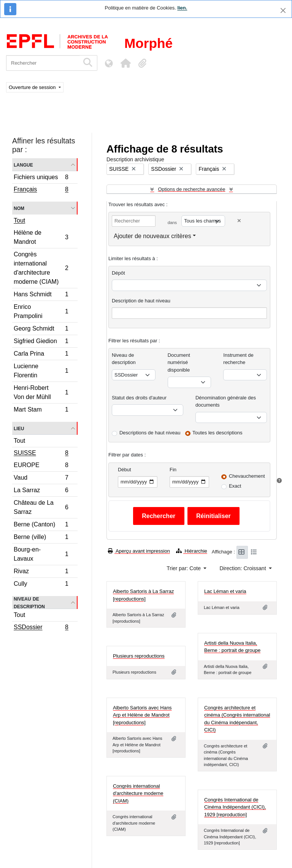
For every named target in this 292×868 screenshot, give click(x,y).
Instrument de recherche (238, 359)
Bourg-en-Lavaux (41, 554)
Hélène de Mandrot (41, 237)
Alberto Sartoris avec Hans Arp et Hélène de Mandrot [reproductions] (142, 715)
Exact (235, 486)
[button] (125, 63)
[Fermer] (283, 10)
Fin (173, 470)
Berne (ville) (41, 538)
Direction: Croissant (243, 568)
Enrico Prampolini (41, 311)
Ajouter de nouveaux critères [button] (152, 236)
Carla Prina (41, 355)
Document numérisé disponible (179, 362)
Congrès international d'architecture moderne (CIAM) (41, 268)
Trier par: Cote (184, 568)
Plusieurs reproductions (139, 656)
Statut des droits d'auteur (139, 398)
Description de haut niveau (141, 301)
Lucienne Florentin (41, 371)
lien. (182, 8)
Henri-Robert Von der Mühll (41, 392)
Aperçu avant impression (139, 551)
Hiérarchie (192, 551)
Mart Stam (41, 410)
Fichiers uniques (41, 178)
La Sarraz (41, 491)
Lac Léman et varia (225, 591)
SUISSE (41, 454)
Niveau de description (29, 603)
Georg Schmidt (41, 330)
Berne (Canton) (41, 525)
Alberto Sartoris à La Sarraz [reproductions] (143, 595)
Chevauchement (247, 476)
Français (41, 190)
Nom (19, 208)
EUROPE (41, 466)
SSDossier (41, 628)
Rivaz (41, 572)
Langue (23, 165)
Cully (41, 585)
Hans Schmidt (41, 295)
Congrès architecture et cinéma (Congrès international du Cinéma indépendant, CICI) (237, 719)
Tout (19, 220)
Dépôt (118, 273)
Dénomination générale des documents (226, 401)
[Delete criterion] (239, 221)
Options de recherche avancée (191, 189)
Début (125, 470)
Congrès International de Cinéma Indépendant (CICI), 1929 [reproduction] (235, 807)
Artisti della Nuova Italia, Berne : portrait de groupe (232, 647)
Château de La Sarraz (41, 507)
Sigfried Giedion (41, 342)
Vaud (41, 479)
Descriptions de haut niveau (150, 433)
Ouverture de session (33, 87)
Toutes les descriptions (217, 433)
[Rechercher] (43, 63)
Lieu (19, 428)
